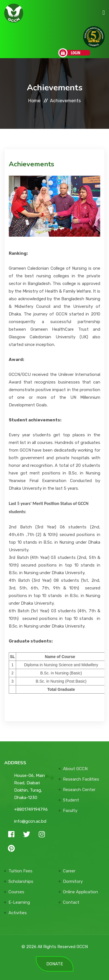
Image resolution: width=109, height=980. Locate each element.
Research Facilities (81, 779)
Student (71, 800)
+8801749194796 (31, 809)
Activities (18, 913)
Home (34, 101)
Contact (71, 902)
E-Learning (19, 902)
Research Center (79, 790)
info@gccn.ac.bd (30, 821)
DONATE (55, 964)
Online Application (80, 892)
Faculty (70, 811)
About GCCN (75, 769)
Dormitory (73, 881)
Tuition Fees (20, 871)
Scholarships (21, 881)
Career (69, 871)
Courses (16, 892)
